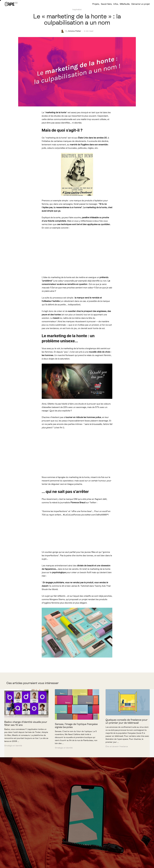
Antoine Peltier (75, 31)
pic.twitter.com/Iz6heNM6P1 (95, 515)
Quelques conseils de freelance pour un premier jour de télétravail (127, 721)
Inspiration (77, 10)
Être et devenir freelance (117, 746)
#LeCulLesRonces (72, 515)
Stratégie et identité (13, 746)
